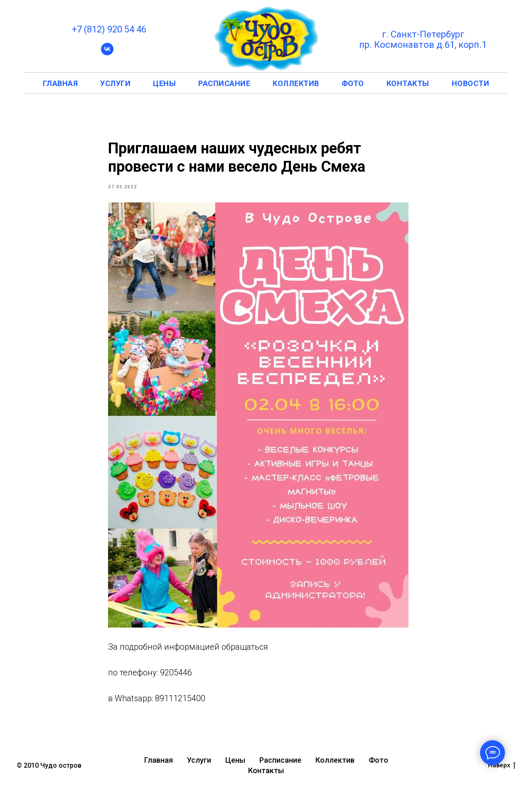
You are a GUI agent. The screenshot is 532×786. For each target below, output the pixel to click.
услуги (115, 83)
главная (60, 83)
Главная (159, 760)
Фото (378, 760)
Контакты (266, 770)
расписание (224, 83)
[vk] (107, 53)
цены (164, 83)
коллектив (296, 83)
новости (471, 83)
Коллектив (335, 760)
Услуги (199, 760)
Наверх (502, 766)
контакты (408, 83)
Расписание (280, 760)
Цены (235, 760)
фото (353, 83)
